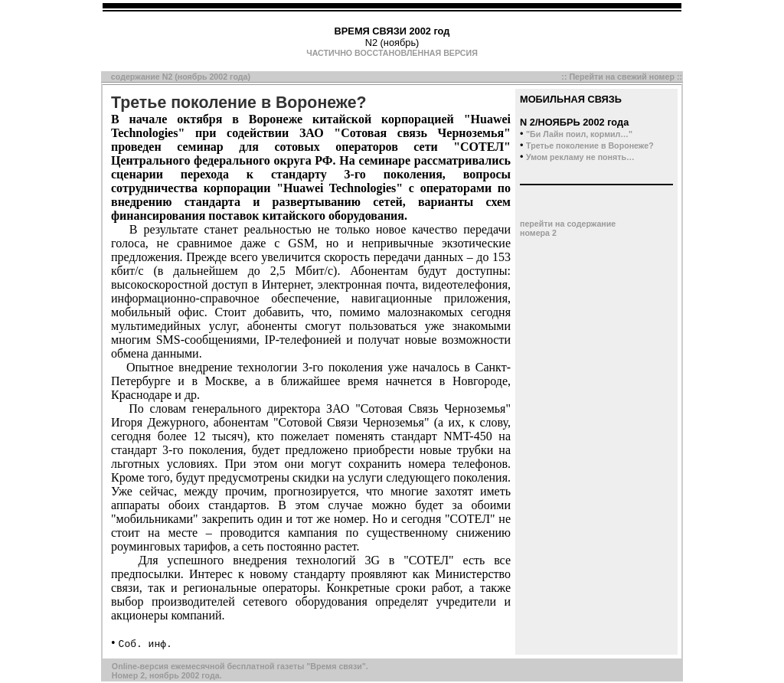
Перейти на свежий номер (622, 77)
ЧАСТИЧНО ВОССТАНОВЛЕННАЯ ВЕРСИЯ (392, 53)
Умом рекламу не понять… (580, 157)
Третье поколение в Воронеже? (590, 145)
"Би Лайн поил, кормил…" (579, 134)
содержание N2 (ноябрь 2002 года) (181, 77)
